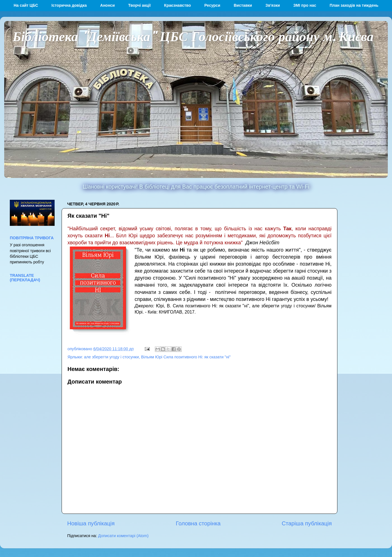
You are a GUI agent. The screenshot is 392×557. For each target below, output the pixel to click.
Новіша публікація (91, 523)
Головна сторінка (198, 523)
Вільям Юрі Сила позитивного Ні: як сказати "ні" (186, 357)
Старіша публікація (307, 523)
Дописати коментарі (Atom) (123, 536)
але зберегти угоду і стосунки (111, 357)
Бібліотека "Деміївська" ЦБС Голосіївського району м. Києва (193, 36)
